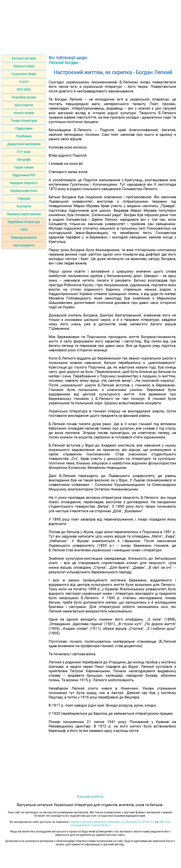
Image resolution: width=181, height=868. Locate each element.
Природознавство (24, 237)
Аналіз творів (24, 113)
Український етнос (24, 191)
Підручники (24, 128)
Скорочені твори (24, 74)
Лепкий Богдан (64, 63)
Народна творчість (24, 183)
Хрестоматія (24, 105)
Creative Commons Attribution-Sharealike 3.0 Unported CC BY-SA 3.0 (112, 822)
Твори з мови (24, 167)
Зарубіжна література (24, 222)
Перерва (24, 199)
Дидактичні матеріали (24, 144)
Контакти (24, 206)
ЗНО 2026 (24, 89)
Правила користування (24, 214)
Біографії (24, 160)
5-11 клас (24, 152)
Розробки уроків (24, 97)
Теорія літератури (24, 121)
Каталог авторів (24, 58)
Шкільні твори (24, 66)
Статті (24, 82)
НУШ (24, 230)
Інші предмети (24, 245)
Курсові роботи (90, 796)
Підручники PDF (24, 175)
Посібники (24, 136)
